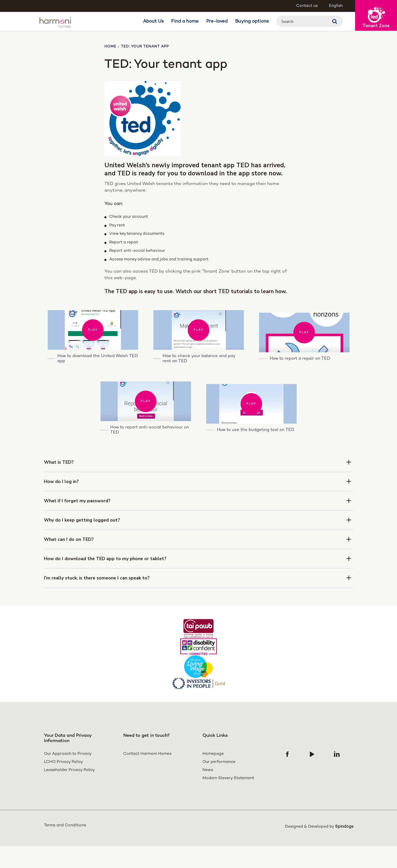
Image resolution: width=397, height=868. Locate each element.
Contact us (307, 6)
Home (110, 47)
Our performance (219, 785)
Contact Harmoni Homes (147, 777)
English (336, 6)
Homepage (213, 777)
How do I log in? (61, 505)
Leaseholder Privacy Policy (69, 793)
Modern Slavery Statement (228, 801)
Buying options (252, 21)
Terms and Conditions (65, 849)
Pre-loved (217, 21)
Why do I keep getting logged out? (82, 543)
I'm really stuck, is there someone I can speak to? (98, 601)
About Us (153, 21)
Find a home (185, 21)
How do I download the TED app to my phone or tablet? (106, 582)
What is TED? (59, 485)
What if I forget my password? (77, 524)
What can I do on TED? (69, 562)
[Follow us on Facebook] (288, 777)
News (208, 793)
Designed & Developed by (319, 849)
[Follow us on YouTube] (312, 777)
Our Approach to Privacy (68, 777)
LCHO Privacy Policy (63, 785)
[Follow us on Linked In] (337, 777)
